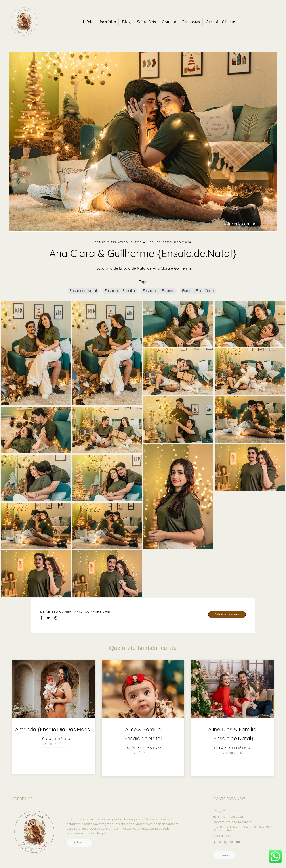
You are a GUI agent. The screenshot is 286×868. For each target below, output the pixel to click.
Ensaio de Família (120, 291)
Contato (169, 22)
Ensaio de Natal (83, 291)
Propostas (191, 22)
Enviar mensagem (231, 816)
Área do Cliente (221, 22)
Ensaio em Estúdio (159, 291)
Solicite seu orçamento (227, 614)
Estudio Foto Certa (198, 291)
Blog (126, 22)
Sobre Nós (146, 22)
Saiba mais (79, 843)
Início (88, 22)
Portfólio (108, 22)
